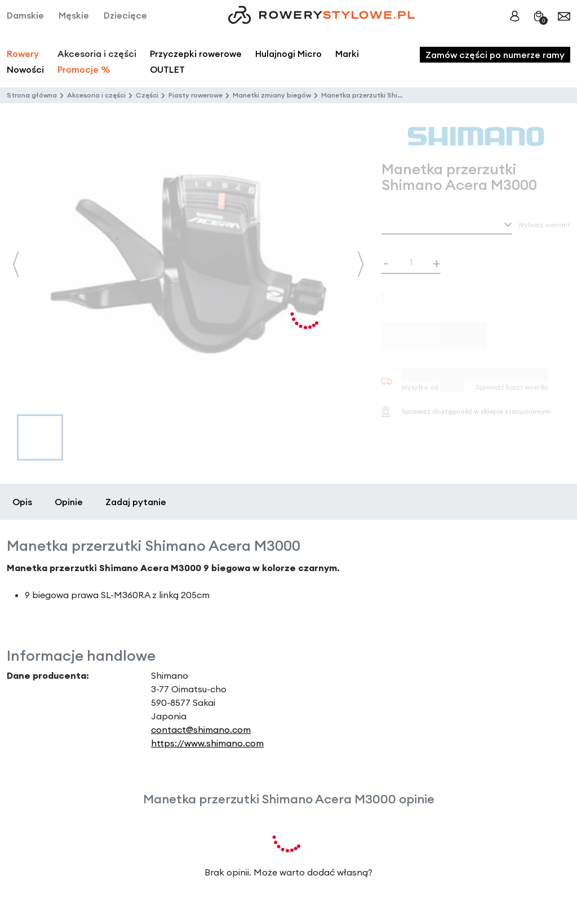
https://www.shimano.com (207, 743)
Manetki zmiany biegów (272, 95)
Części (147, 95)
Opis (22, 502)
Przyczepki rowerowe (196, 54)
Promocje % (84, 69)
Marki (347, 54)
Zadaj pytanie (136, 502)
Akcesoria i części (96, 95)
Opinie (69, 502)
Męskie (74, 15)
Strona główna (32, 95)
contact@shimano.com (201, 730)
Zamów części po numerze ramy (495, 55)
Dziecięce (125, 15)
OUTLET (167, 69)
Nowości (25, 69)
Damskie (25, 15)
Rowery (23, 54)
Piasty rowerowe (196, 95)
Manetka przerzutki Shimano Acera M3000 (392, 95)
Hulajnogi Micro (288, 54)
